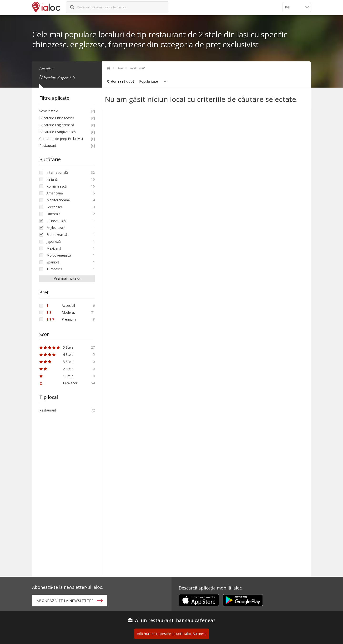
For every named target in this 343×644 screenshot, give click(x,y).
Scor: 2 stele (49, 111)
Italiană (52, 179)
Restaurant (138, 68)
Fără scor (58, 383)
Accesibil (61, 305)
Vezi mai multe (67, 278)
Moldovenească (59, 255)
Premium (61, 319)
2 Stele (56, 369)
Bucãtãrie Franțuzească (58, 132)
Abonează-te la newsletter (66, 601)
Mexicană (54, 248)
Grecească (55, 207)
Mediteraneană (58, 200)
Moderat (61, 312)
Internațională (57, 172)
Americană (55, 193)
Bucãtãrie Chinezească (57, 118)
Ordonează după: (121, 81)
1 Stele (56, 376)
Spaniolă (53, 262)
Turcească (54, 269)
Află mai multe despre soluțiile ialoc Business (172, 634)
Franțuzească (57, 235)
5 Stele (56, 347)
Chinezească (56, 221)
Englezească (56, 228)
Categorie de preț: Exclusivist (61, 139)
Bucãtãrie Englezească (57, 125)
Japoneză (54, 241)
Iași (120, 68)
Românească (57, 186)
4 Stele (56, 354)
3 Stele (56, 362)
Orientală (53, 214)
